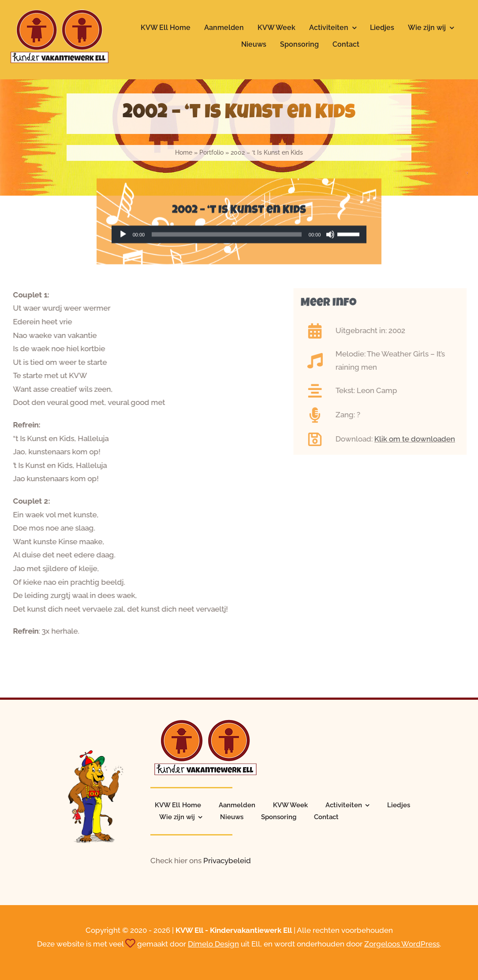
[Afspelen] (123, 236)
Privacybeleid (227, 861)
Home (184, 152)
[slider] (227, 236)
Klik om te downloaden (418, 439)
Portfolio (211, 152)
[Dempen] (330, 236)
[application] (239, 236)
